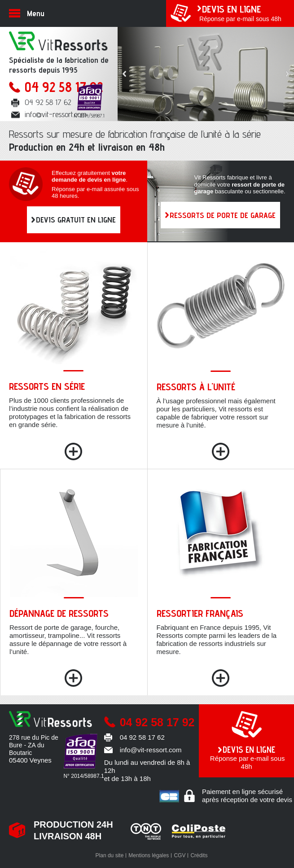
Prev (124, 74)
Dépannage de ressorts (59, 613)
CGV (180, 855)
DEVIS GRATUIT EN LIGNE (76, 220)
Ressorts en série (47, 386)
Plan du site (110, 855)
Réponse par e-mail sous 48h (241, 13)
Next (287, 74)
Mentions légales (149, 855)
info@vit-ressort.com (56, 114)
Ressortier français (200, 613)
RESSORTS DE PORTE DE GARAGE (223, 215)
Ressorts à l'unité (196, 387)
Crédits (199, 855)
